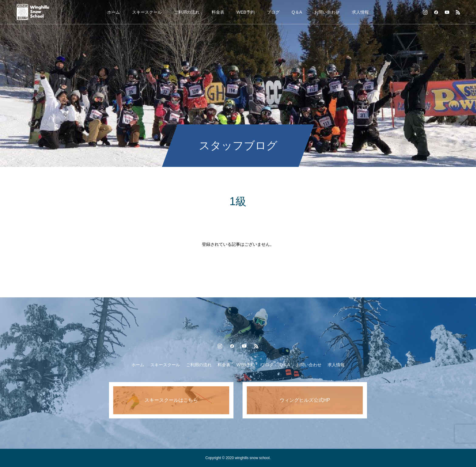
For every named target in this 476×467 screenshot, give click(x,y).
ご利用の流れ (187, 12)
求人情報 (360, 12)
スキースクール (147, 12)
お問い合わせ (327, 12)
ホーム (114, 12)
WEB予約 (246, 12)
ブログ (273, 12)
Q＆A (297, 12)
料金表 (218, 12)
